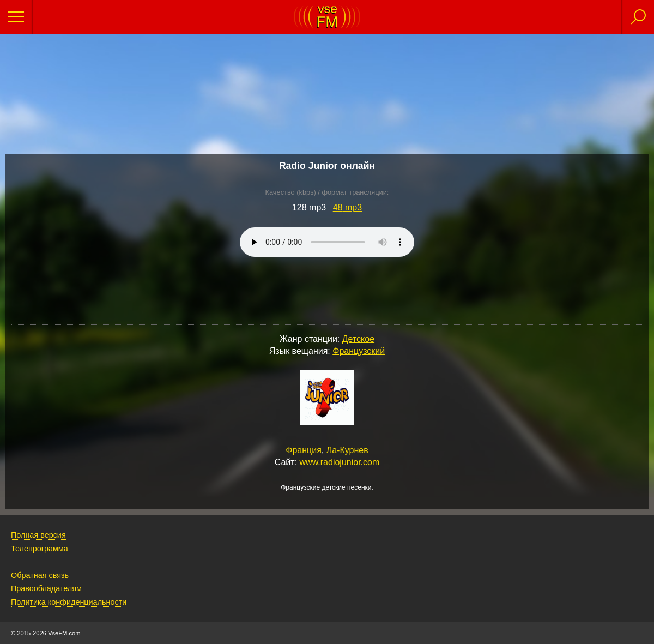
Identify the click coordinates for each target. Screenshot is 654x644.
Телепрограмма (40, 549)
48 (347, 207)
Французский (359, 351)
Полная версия (38, 535)
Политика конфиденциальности (69, 602)
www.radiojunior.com (340, 462)
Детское (358, 339)
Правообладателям (46, 588)
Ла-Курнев (347, 450)
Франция (304, 450)
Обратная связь (40, 575)
